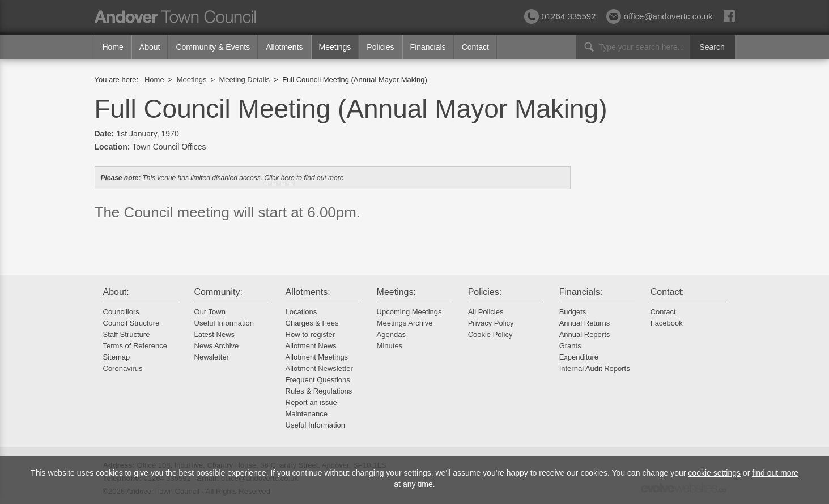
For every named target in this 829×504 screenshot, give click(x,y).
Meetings (335, 47)
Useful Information (224, 323)
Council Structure (131, 323)
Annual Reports (585, 334)
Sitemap (117, 357)
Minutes (390, 346)
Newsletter (212, 357)
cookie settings (714, 473)
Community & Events (213, 47)
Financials (428, 47)
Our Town (210, 312)
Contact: (668, 292)
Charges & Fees (312, 323)
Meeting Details (244, 80)
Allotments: (308, 292)
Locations (301, 312)
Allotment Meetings (317, 357)
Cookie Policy (490, 334)
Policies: (485, 292)
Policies (380, 47)
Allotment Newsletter (319, 368)
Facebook (667, 323)
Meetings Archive (405, 323)
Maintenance (307, 414)
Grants (570, 346)
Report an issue (311, 402)
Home (113, 47)
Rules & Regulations (319, 391)
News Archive (217, 346)
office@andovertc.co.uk (660, 16)
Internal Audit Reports (595, 368)
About (150, 47)
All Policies (486, 312)
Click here (279, 178)
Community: (218, 292)
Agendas (391, 334)
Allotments (284, 47)
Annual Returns (585, 323)
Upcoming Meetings (409, 312)
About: (116, 292)
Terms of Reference (135, 346)
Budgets (573, 312)
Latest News (215, 334)
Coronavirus (123, 368)
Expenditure (579, 357)
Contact (475, 47)
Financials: (581, 292)
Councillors (121, 312)
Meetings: (396, 292)
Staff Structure (127, 334)
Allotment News (311, 346)
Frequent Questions (318, 380)
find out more (775, 473)
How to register (310, 334)
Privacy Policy (491, 323)
